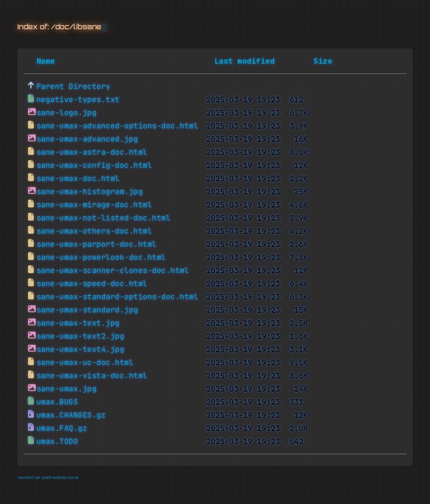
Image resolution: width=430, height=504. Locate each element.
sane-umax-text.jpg (78, 323)
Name (46, 61)
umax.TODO (57, 442)
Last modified (245, 61)
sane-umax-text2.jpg (80, 336)
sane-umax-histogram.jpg (90, 192)
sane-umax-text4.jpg (80, 350)
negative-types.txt (78, 100)
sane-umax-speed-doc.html (92, 284)
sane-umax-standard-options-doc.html (118, 297)
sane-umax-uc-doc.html (85, 363)
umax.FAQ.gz (62, 428)
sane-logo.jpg (67, 113)
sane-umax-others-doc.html (94, 231)
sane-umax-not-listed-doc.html (104, 218)
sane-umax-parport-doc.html (97, 244)
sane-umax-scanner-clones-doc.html (113, 271)
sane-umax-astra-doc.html (92, 152)
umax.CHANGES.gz (71, 415)
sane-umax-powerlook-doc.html (101, 258)
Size (323, 61)
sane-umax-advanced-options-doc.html (118, 126)
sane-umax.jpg (67, 389)
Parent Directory (73, 87)
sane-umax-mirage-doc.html (94, 205)
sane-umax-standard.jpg (87, 310)
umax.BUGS (57, 402)
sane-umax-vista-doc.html (92, 376)
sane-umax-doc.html (78, 179)
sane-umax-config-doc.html (94, 166)
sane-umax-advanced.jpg (87, 139)
